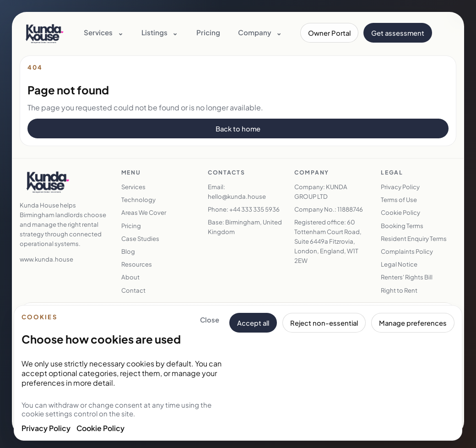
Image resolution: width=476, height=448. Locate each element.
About (130, 277)
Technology (138, 199)
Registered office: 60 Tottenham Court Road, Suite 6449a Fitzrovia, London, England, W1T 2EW (328, 241)
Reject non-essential (324, 323)
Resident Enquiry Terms (414, 238)
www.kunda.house (46, 259)
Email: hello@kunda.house (237, 191)
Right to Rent (399, 290)
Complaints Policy (407, 251)
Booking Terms (402, 226)
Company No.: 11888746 (329, 209)
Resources (137, 264)
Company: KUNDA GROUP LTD (321, 191)
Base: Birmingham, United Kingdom (245, 227)
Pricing (208, 32)
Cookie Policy (100, 428)
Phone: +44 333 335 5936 (244, 209)
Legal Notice (399, 264)
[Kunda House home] (45, 33)
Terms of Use (399, 199)
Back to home (238, 129)
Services (133, 187)
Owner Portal (329, 33)
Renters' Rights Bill (407, 277)
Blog (128, 251)
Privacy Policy (46, 428)
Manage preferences (413, 323)
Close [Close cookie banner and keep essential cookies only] (210, 320)
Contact (133, 290)
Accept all (253, 323)
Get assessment (398, 33)
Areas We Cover (144, 212)
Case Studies (140, 238)
